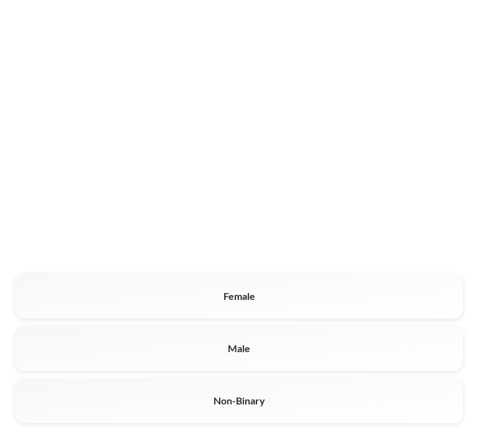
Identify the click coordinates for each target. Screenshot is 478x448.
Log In (449, 28)
